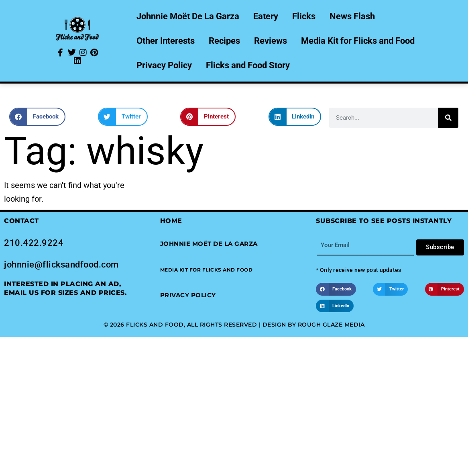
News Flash (352, 16)
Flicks (304, 16)
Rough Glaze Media (331, 325)
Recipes (224, 41)
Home (171, 221)
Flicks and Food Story (248, 65)
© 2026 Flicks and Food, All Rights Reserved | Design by (201, 325)
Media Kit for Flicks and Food (358, 41)
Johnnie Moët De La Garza (188, 16)
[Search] (448, 118)
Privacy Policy (164, 65)
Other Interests (166, 41)
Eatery (266, 16)
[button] (37, 117)
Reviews (271, 41)
